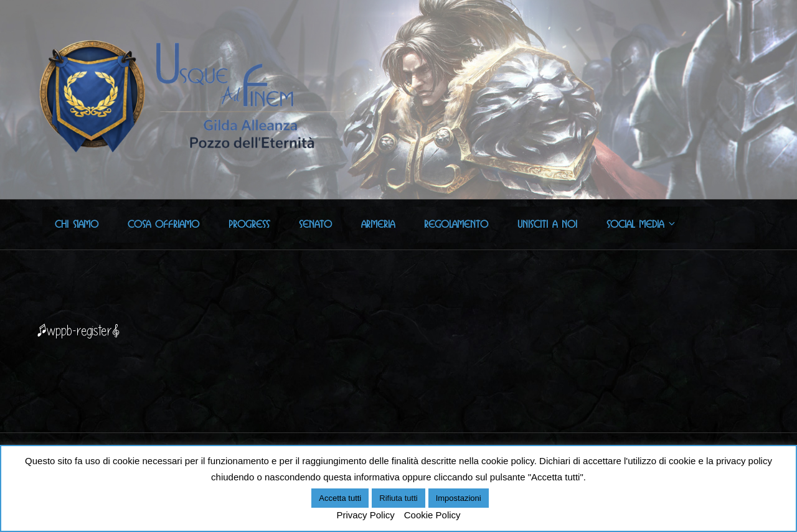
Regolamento (456, 224)
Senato (315, 224)
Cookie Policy (432, 515)
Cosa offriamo (163, 224)
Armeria (378, 224)
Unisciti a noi (547, 224)
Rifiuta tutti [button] (398, 498)
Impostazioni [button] (459, 498)
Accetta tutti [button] (340, 498)
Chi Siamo (77, 224)
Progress (249, 224)
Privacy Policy (365, 515)
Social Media (642, 224)
